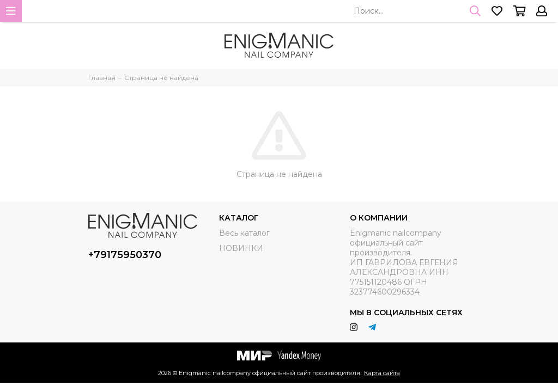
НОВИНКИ (241, 248)
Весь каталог (244, 233)
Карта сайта (382, 373)
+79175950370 (125, 255)
